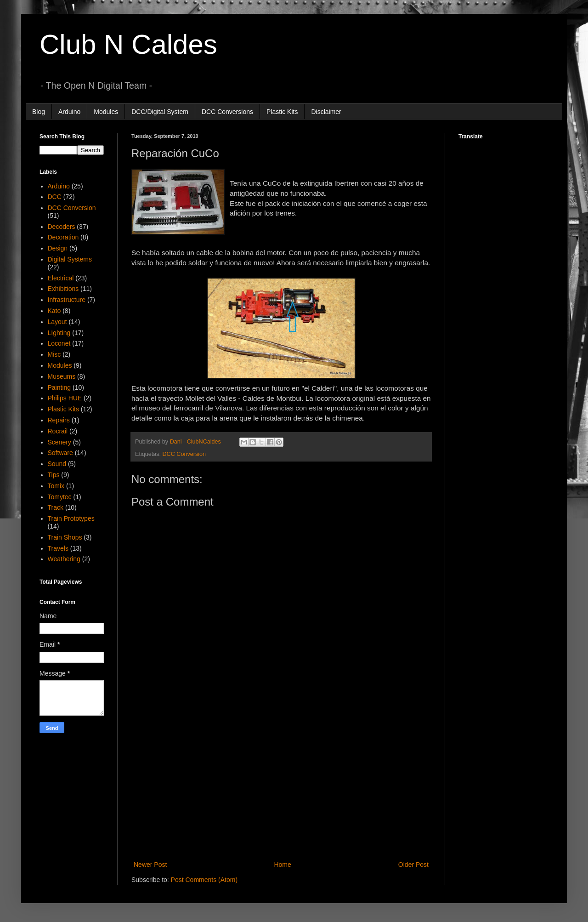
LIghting (59, 333)
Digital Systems (70, 259)
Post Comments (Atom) (204, 880)
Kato (54, 311)
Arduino (69, 112)
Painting (59, 387)
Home (282, 865)
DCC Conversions (227, 112)
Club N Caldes (128, 44)
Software (60, 453)
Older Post (413, 865)
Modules (106, 112)
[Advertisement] (281, 783)
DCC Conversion (184, 454)
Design (58, 248)
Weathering (64, 559)
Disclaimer (326, 112)
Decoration (63, 237)
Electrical (61, 278)
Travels (58, 548)
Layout (57, 322)
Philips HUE (65, 398)
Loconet (59, 343)
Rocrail (58, 431)
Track (56, 507)
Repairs (59, 420)
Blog (39, 112)
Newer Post (150, 865)
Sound (57, 464)
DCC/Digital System (160, 112)
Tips (54, 475)
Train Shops (65, 537)
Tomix (56, 486)
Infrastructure (67, 300)
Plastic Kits (282, 112)
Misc (54, 354)
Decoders (62, 227)
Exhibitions (63, 289)
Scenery (59, 442)
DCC (55, 197)
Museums (62, 376)
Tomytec (60, 497)
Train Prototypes (71, 518)
